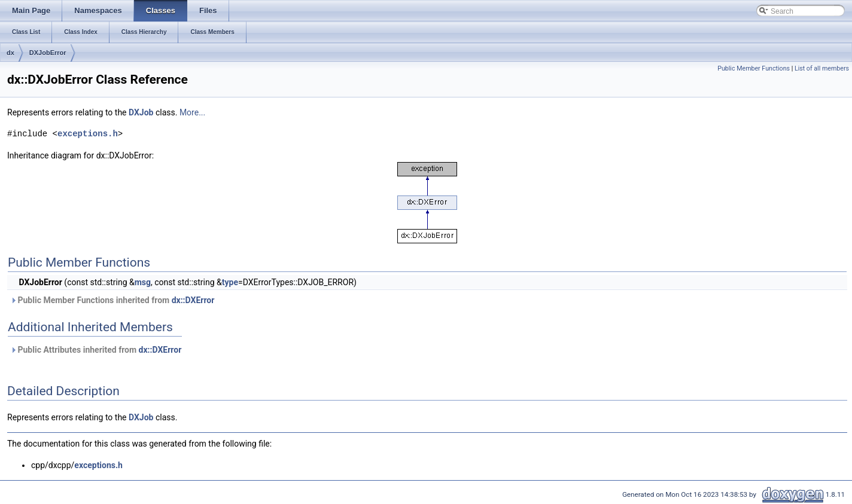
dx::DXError (193, 300)
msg (143, 282)
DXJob (141, 112)
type (230, 282)
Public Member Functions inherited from (112, 300)
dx (10, 53)
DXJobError (48, 53)
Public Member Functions (754, 68)
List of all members (822, 68)
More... (192, 112)
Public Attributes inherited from (96, 350)
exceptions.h (88, 134)
